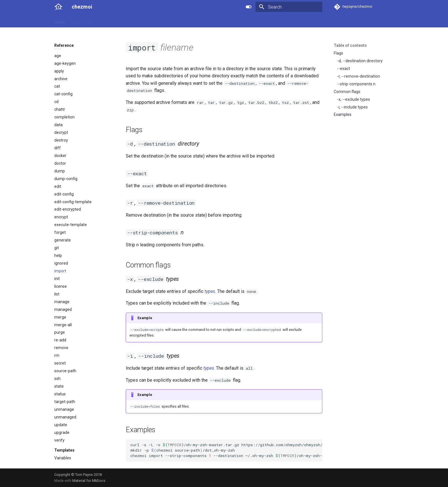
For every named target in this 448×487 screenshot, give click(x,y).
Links (165, 21)
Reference (108, 21)
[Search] (289, 7)
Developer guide (139, 21)
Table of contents (350, 45)
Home (60, 21)
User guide (82, 21)
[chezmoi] (58, 7)
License (183, 21)
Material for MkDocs (89, 481)
